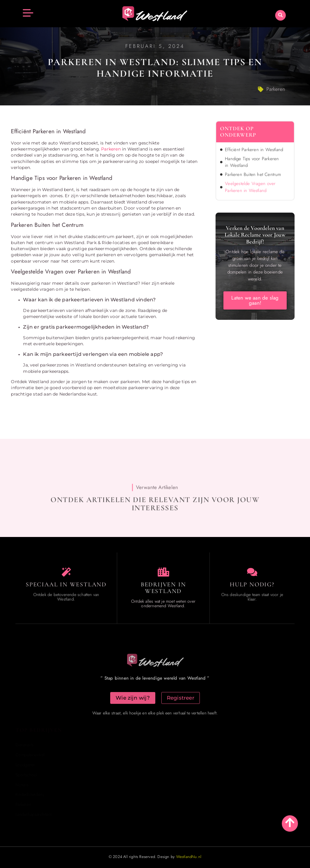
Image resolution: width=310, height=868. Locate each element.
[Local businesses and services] (163, 572)
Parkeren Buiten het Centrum (253, 174)
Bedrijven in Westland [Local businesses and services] (163, 588)
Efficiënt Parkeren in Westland (254, 150)
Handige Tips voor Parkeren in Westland (252, 162)
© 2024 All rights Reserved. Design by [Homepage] (155, 857)
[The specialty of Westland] (66, 572)
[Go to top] (290, 822)
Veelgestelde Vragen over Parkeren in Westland (250, 187)
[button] (280, 15)
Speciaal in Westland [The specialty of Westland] (66, 585)
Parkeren (276, 89)
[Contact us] (252, 572)
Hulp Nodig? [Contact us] (252, 585)
